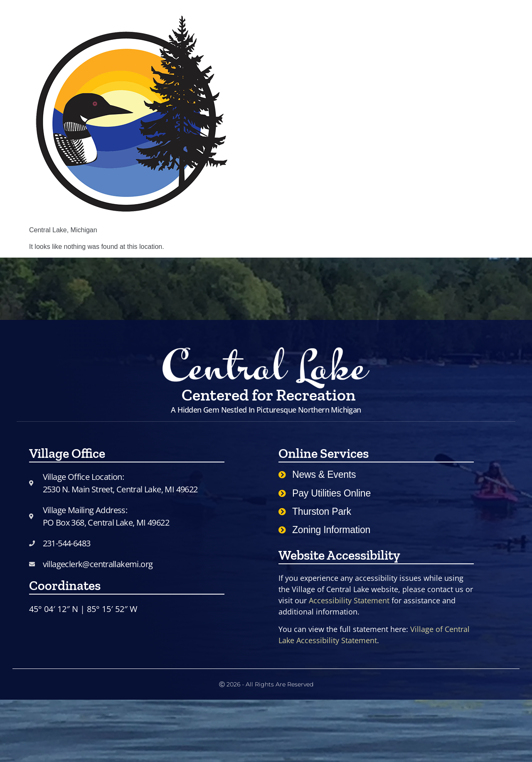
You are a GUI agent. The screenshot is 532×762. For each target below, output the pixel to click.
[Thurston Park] (282, 511)
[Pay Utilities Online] (282, 493)
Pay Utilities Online (331, 493)
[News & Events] (282, 474)
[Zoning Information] (282, 530)
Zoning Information (331, 530)
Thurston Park (322, 511)
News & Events (324, 474)
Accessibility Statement (349, 600)
